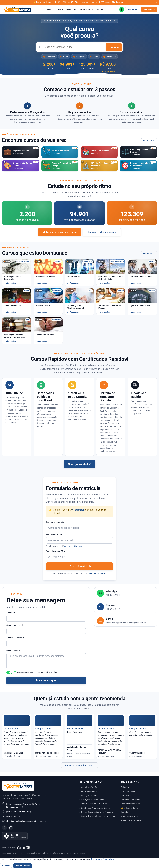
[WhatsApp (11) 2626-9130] (122, 9)
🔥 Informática (110, 57)
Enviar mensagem (46, 681)
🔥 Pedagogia (79, 57)
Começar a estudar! (79, 464)
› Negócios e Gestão (88, 787)
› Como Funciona (127, 791)
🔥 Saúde (64, 57)
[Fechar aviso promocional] (157, 2)
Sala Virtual (133, 9)
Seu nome (11, 613)
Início (50, 9)
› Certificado (125, 796)
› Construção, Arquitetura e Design (95, 808)
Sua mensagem (13, 650)
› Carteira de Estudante (130, 800)
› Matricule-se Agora (129, 816)
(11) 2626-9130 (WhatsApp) (18, 812)
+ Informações (86, 9)
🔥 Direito (94, 57)
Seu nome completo (55, 522)
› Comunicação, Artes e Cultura (93, 804)
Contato (100, 9)
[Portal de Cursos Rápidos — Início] (17, 9)
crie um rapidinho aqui (74, 546)
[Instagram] (11, 828)
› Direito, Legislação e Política (92, 800)
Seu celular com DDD (55, 551)
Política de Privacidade (97, 574)
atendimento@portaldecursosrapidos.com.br (26, 821)
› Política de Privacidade (130, 820)
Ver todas (149, 141)
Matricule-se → (119, 2)
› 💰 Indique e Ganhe (129, 808)
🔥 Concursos (49, 57)
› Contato (124, 812)
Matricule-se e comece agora (60, 232)
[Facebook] (4, 828)
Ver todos (149, 254)
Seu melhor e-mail (54, 535)
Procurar (114, 47)
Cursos (59, 9)
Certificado (71, 9)
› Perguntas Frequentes (130, 804)
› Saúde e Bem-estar (88, 791)
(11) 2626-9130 (13, 816)
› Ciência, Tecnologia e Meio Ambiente (96, 812)
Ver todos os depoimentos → (80, 765)
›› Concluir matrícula (79, 566)
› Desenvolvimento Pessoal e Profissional (98, 816)
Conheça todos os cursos (102, 232)
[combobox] (74, 47)
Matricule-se (149, 9)
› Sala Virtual (125, 787)
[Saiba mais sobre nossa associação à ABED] (15, 836)
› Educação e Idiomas (89, 796)
